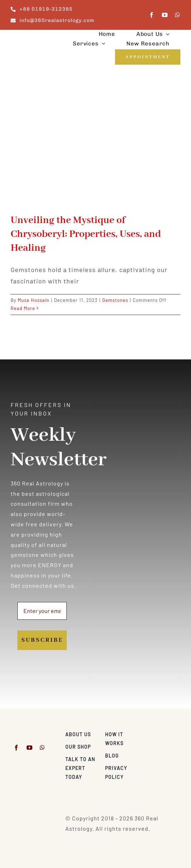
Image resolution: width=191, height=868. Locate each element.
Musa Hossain (34, 300)
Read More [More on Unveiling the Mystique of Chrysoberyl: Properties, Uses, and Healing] (23, 308)
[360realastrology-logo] (33, 38)
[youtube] (165, 15)
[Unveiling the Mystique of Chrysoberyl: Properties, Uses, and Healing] (95, 145)
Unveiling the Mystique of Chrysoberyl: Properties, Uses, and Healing (86, 234)
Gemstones (115, 300)
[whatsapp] (178, 15)
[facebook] (152, 15)
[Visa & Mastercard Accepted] (163, 733)
